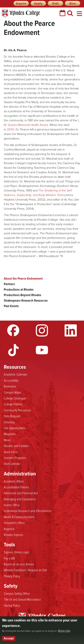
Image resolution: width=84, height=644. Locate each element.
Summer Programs (15, 458)
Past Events (11, 306)
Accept (9, 638)
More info (64, 631)
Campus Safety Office (17, 593)
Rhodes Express (14, 535)
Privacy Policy (12, 576)
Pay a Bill (9, 558)
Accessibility (11, 380)
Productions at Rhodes (19, 289)
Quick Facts (11, 452)
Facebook (13, 330)
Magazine (10, 434)
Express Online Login (16, 552)
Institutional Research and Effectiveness (28, 511)
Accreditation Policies (16, 487)
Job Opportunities (14, 428)
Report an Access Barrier (19, 564)
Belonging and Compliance (20, 499)
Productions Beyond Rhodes (22, 295)
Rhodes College (21, 14)
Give (72, 3)
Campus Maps (12, 392)
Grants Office (12, 505)
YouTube (42, 350)
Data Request (12, 416)
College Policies (13, 404)
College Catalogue (15, 398)
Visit (55, 3)
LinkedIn (71, 330)
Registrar (9, 529)
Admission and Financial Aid (21, 493)
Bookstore (10, 386)
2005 (10, 129)
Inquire (21, 3)
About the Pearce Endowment (23, 278)
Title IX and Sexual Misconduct (22, 599)
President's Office (14, 523)
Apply (38, 3)
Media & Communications (19, 517)
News (7, 440)
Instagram (42, 330)
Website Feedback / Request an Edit (25, 570)
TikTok (13, 350)
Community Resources (17, 410)
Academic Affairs (14, 481)
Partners (9, 284)
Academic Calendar (16, 374)
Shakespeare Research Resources (26, 300)
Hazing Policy (12, 605)
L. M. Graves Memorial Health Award (42, 123)
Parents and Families (16, 446)
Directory (9, 422)
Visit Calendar (12, 464)
